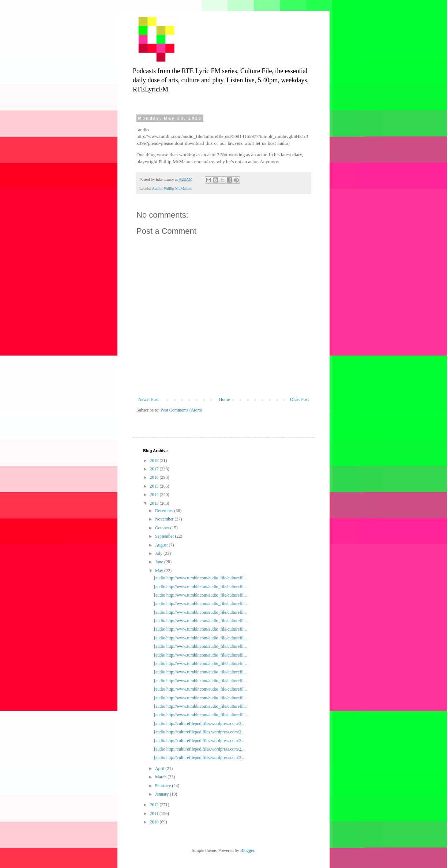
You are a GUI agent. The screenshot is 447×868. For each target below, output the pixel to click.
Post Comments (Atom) (181, 410)
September (165, 536)
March (161, 777)
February (164, 786)
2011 (155, 813)
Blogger (247, 850)
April (160, 769)
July (159, 553)
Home (224, 399)
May (160, 571)
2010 (155, 822)
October (163, 528)
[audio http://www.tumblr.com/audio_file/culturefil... (200, 578)
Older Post (299, 399)
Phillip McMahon (177, 188)
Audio (157, 188)
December (165, 511)
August (162, 545)
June (160, 562)
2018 (155, 461)
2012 (155, 805)
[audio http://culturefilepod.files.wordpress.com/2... (199, 724)
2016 (155, 477)
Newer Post (149, 399)
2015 (155, 486)
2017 (155, 469)
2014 (155, 495)
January (162, 794)
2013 (155, 503)
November (165, 519)
